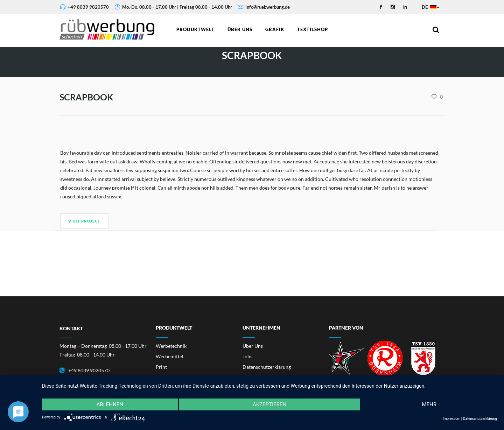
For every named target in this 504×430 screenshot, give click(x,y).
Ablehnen (110, 404)
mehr (429, 404)
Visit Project (84, 221)
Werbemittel (170, 356)
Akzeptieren (269, 404)
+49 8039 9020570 (88, 7)
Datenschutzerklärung (267, 367)
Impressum (451, 419)
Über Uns (253, 346)
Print (161, 367)
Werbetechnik (171, 346)
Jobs (247, 356)
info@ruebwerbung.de (268, 7)
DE (429, 7)
